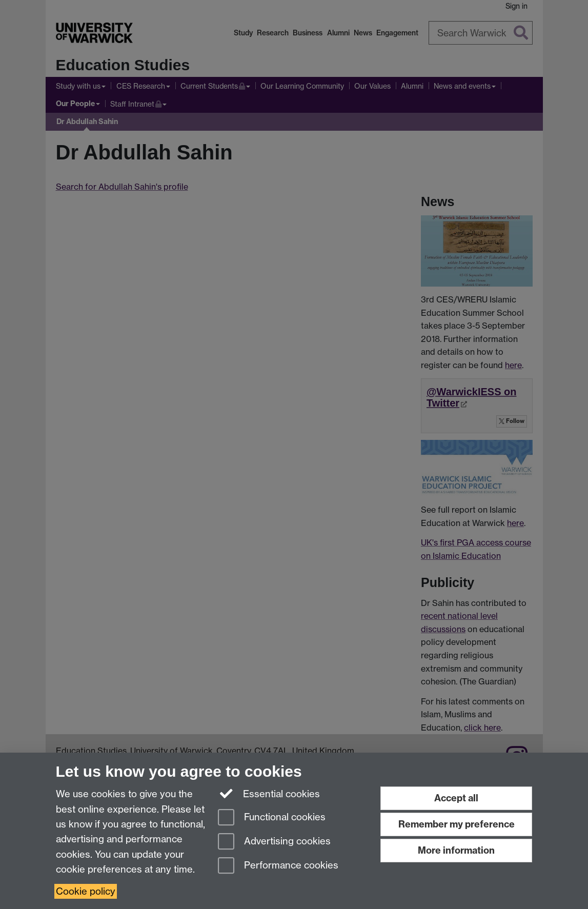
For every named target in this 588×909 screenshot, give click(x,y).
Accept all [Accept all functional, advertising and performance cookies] (456, 798)
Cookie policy (86, 891)
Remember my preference (457, 824)
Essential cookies (269, 793)
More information (456, 850)
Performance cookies (278, 866)
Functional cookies (272, 818)
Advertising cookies (274, 842)
